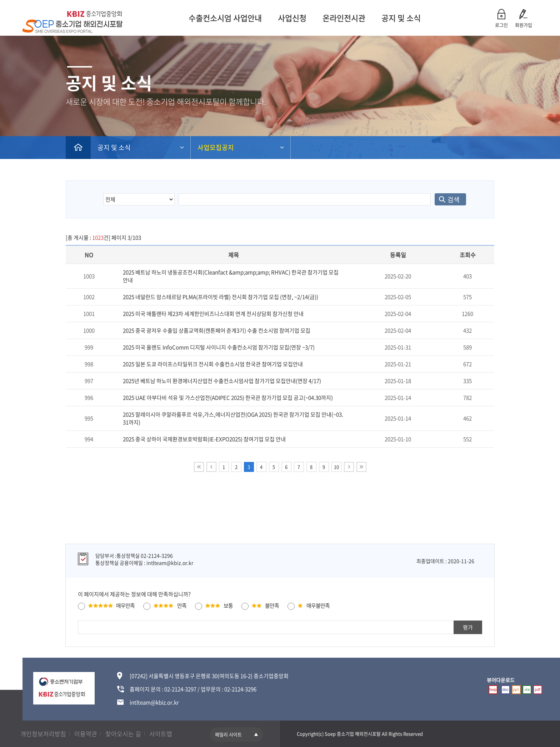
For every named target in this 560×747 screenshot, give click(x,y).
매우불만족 (318, 606)
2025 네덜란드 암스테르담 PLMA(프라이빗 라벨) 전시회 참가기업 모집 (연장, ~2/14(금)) (221, 297)
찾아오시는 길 (123, 734)
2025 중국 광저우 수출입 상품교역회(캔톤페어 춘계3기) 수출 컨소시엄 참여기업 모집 (217, 330)
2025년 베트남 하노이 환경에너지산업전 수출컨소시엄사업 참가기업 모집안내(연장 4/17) (222, 381)
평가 (468, 627)
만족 (182, 606)
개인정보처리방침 (43, 734)
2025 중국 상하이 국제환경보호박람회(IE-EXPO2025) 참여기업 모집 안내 (204, 439)
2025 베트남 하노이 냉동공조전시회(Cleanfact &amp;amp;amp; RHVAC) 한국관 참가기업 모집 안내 (231, 276)
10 (336, 467)
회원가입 (524, 25)
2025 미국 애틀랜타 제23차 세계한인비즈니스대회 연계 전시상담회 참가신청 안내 (213, 314)
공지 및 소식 (400, 18)
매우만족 (125, 606)
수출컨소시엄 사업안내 (224, 18)
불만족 (272, 606)
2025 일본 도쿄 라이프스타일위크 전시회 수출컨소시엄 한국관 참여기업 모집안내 (213, 364)
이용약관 (86, 734)
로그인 (501, 25)
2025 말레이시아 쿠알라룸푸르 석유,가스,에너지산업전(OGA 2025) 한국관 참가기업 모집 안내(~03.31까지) (233, 418)
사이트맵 (161, 734)
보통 (228, 606)
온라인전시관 (342, 18)
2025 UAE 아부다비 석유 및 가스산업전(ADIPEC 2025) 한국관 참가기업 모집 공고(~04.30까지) (228, 398)
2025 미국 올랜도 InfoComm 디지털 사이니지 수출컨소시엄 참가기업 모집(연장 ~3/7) (219, 347)
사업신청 (291, 18)
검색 (454, 200)
